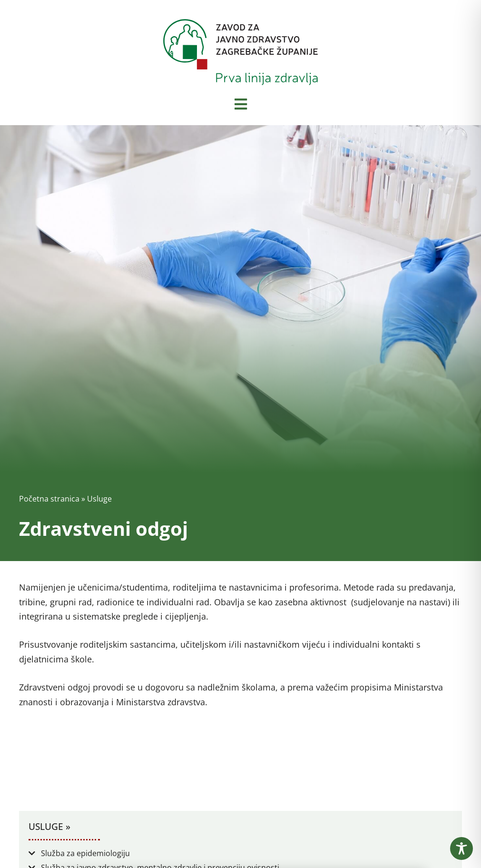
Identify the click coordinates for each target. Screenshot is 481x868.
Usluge (99, 499)
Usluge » (49, 826)
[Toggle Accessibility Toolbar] (461, 848)
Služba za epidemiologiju (85, 853)
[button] (240, 853)
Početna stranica (49, 499)
